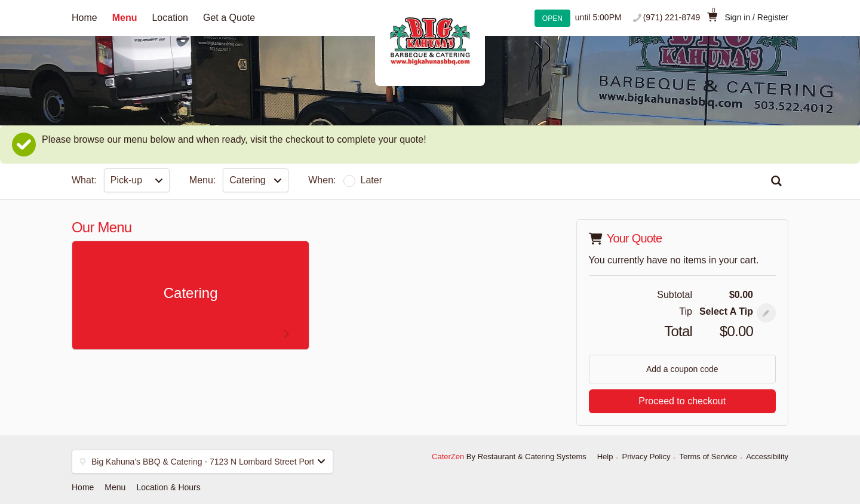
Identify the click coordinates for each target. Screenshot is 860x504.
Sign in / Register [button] (756, 17)
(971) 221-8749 (672, 17)
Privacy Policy (646, 457)
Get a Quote (229, 18)
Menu (125, 18)
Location (170, 18)
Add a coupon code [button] (682, 369)
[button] (766, 313)
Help (605, 457)
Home (85, 18)
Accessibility (767, 457)
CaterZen (448, 457)
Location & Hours (168, 487)
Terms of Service (708, 457)
